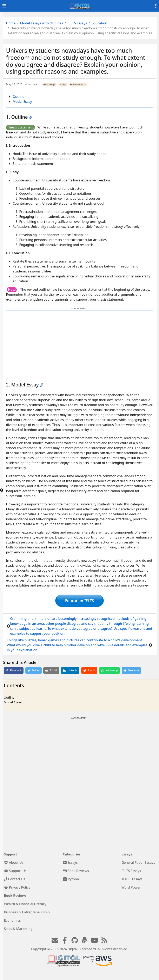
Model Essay (22, 102)
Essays (63, 85)
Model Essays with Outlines (41, 23)
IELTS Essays (77, 23)
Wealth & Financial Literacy (25, 904)
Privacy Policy (17, 887)
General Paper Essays (138, 862)
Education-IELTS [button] (79, 601)
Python (71, 879)
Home (11, 23)
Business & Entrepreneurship (27, 912)
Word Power (131, 887)
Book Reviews (76, 871)
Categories (72, 854)
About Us (14, 862)
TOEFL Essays (132, 879)
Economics (12, 920)
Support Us (15, 871)
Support (11, 854)
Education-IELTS (78, 85)
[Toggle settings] (156, 6)
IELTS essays (49, 85)
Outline (18, 97)
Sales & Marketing (18, 929)
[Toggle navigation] (4, 6)
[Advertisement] (80, 343)
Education (99, 23)
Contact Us (15, 879)
